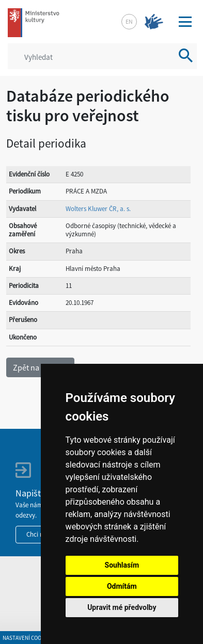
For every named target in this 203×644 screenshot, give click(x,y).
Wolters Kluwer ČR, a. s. (98, 209)
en (129, 21)
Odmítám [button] (122, 586)
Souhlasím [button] (122, 565)
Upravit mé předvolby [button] (122, 607)
